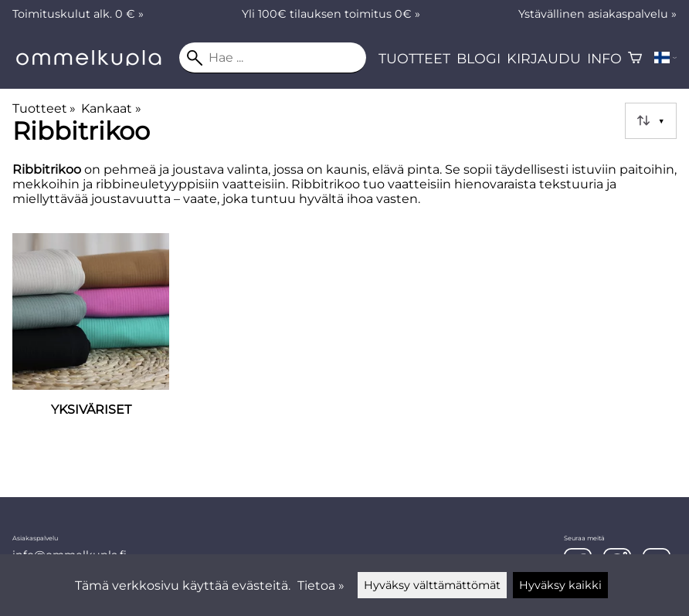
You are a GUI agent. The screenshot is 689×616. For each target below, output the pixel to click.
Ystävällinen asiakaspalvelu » (597, 14)
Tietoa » (321, 586)
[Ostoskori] (635, 58)
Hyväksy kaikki (560, 585)
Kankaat (111, 108)
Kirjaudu (544, 58)
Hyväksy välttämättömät (432, 585)
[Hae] (273, 58)
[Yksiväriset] (91, 345)
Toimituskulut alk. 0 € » (78, 14)
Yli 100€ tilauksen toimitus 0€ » (331, 14)
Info (604, 58)
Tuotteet (414, 58)
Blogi (479, 58)
